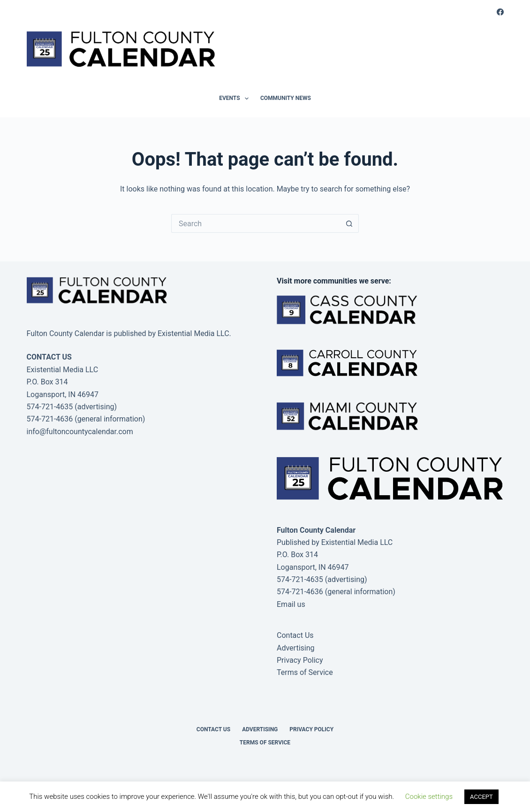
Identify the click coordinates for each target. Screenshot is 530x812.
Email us (291, 604)
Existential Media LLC (357, 542)
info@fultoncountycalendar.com (80, 432)
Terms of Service (305, 672)
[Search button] (349, 223)
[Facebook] (500, 12)
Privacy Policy (300, 660)
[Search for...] (256, 223)
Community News (286, 98)
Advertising (296, 648)
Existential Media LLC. (194, 333)
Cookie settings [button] (429, 797)
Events (236, 99)
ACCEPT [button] (481, 797)
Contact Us (295, 635)
